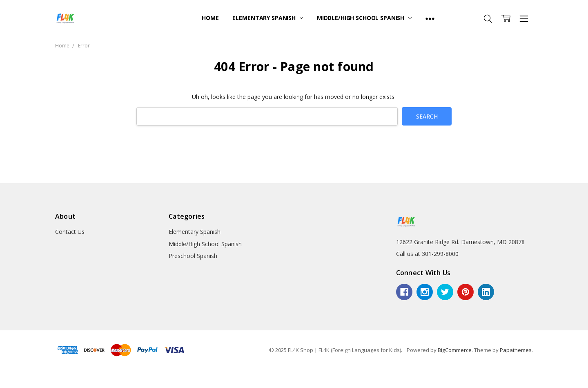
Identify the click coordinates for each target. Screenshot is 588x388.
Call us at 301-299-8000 (427, 254)
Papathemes (516, 350)
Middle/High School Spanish (364, 18)
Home (210, 18)
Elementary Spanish (267, 18)
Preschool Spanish (193, 256)
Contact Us (70, 232)
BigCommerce (455, 350)
